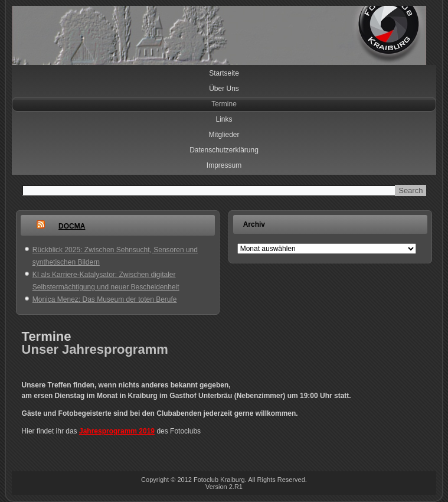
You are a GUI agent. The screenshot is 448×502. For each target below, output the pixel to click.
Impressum (224, 165)
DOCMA (72, 226)
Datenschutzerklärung (224, 150)
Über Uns (224, 89)
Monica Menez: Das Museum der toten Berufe (105, 299)
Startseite (224, 73)
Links (224, 119)
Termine (224, 104)
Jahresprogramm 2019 (117, 431)
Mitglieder (224, 135)
